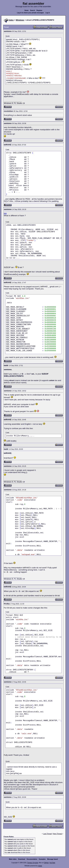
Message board (52, 859)
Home (26, 10)
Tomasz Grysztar (33, 863)
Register (39, 10)
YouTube (52, 863)
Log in (48, 13)
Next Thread (58, 834)
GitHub (46, 863)
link (5, 213)
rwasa (40, 866)
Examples (42, 859)
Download (22, 859)
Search (33, 10)
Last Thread (48, 834)
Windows (20, 20)
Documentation (32, 859)
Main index (13, 859)
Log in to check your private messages (30, 13)
